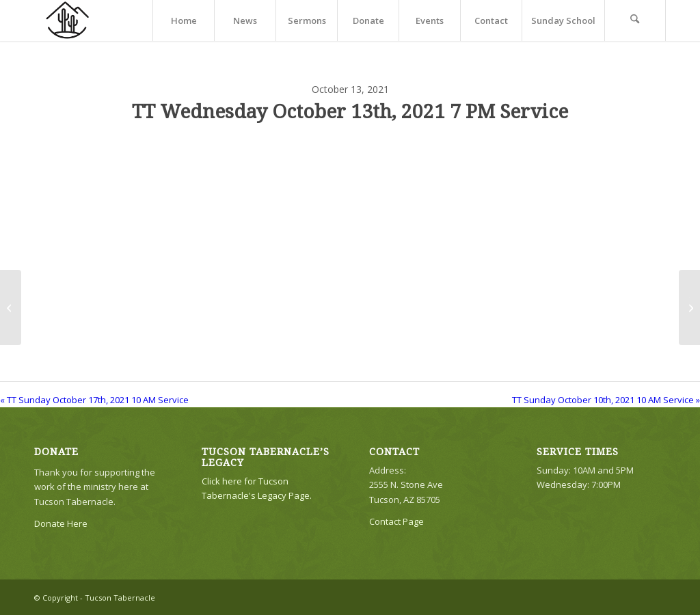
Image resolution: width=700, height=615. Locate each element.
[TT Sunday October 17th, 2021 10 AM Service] (11, 307)
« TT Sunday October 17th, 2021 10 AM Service (94, 400)
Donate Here (61, 523)
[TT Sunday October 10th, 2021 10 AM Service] (689, 307)
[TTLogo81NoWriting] (67, 20)
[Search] (635, 20)
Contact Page (396, 521)
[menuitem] (183, 20)
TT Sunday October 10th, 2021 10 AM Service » (606, 400)
